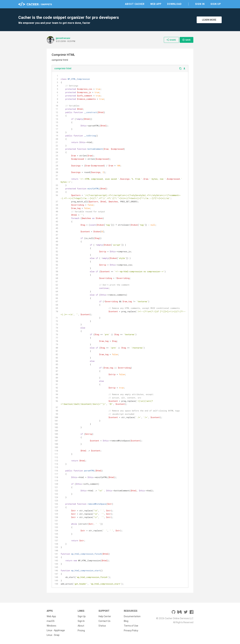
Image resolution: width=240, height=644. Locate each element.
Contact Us (104, 621)
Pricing (81, 630)
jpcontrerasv (63, 38)
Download (174, 4)
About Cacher (135, 4)
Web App (156, 4)
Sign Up (216, 4)
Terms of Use (131, 626)
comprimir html (63, 68)
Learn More (209, 20)
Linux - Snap (53, 635)
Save (186, 40)
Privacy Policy (131, 630)
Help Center (105, 616)
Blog (126, 621)
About (81, 626)
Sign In (200, 4)
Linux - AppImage (56, 630)
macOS (51, 621)
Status (102, 626)
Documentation (132, 616)
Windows (51, 626)
